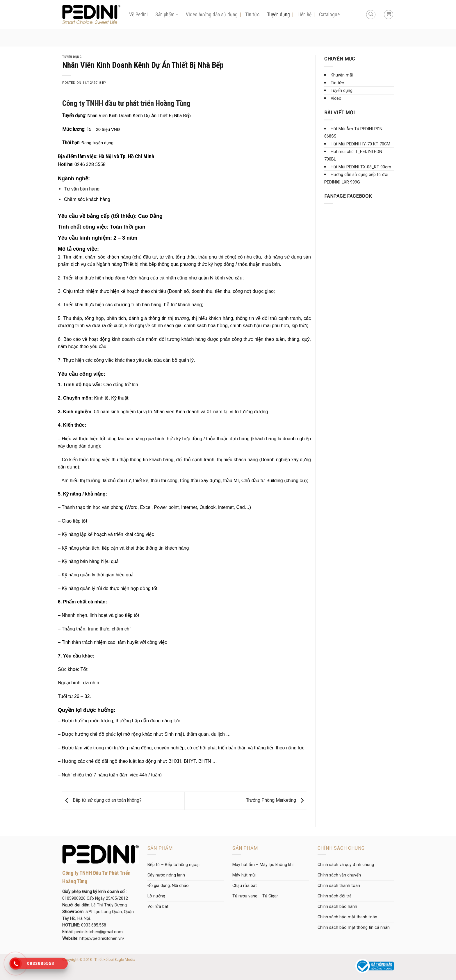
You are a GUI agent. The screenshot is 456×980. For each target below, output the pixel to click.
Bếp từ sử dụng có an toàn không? (102, 800)
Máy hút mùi (244, 875)
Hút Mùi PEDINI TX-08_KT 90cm (361, 167)
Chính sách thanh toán (339, 886)
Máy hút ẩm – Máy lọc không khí (263, 865)
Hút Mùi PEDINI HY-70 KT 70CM (360, 144)
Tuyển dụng (278, 15)
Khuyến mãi (342, 75)
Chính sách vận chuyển (339, 875)
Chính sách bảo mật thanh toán (347, 917)
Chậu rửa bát (245, 886)
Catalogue (329, 15)
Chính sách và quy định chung (346, 865)
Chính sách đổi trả (335, 896)
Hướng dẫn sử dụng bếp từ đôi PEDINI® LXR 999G (356, 178)
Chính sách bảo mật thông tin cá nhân (354, 928)
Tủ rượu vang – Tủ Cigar (255, 896)
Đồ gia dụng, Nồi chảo (168, 886)
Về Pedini (138, 15)
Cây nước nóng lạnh (166, 875)
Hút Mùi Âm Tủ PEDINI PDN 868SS (353, 133)
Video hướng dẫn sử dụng (212, 15)
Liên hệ (304, 15)
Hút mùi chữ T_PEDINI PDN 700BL (353, 155)
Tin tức (252, 15)
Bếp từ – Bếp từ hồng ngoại (173, 865)
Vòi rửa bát (158, 907)
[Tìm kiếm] (371, 15)
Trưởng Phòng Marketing (276, 800)
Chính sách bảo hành (337, 907)
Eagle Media (125, 959)
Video (336, 98)
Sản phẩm (167, 15)
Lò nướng (156, 896)
